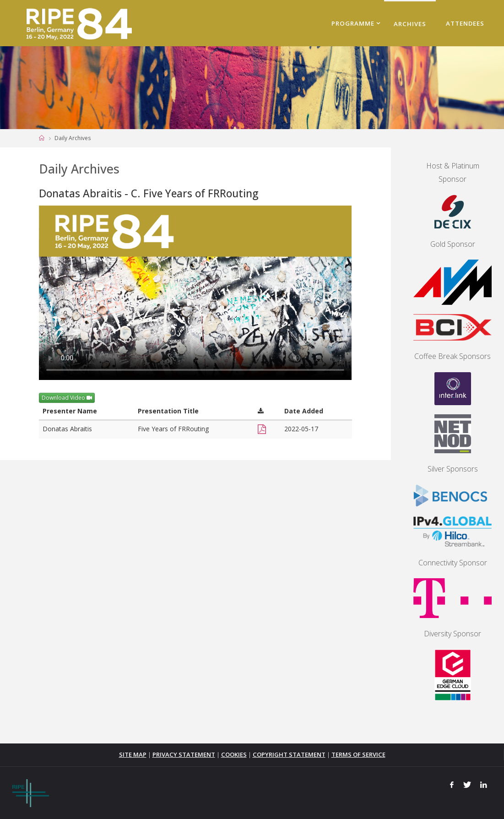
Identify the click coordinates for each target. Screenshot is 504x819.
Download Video (67, 398)
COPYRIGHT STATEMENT (289, 754)
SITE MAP (132, 754)
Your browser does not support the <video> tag (195, 293)
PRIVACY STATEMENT (183, 754)
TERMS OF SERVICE (359, 754)
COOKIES (233, 754)
